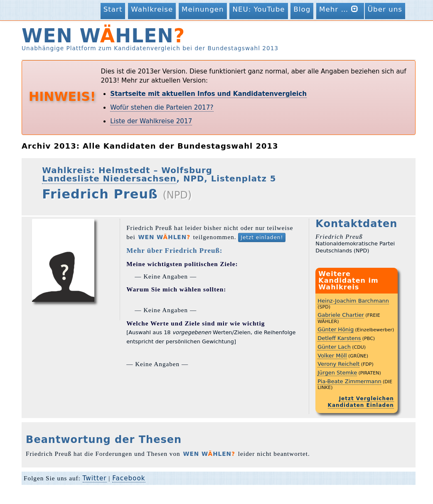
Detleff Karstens (339, 338)
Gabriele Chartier (341, 315)
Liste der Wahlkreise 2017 (151, 121)
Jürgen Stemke (337, 373)
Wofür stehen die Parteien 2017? (162, 108)
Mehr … (340, 9)
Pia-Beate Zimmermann (349, 381)
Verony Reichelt (338, 364)
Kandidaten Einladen (361, 405)
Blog (302, 9)
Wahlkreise (152, 9)
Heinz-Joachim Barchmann (353, 301)
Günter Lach (334, 347)
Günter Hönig (336, 329)
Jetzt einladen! (262, 237)
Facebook (129, 478)
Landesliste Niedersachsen (109, 179)
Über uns (385, 9)
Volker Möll (332, 356)
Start (113, 9)
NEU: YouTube (258, 9)
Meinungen (203, 9)
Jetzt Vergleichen (367, 399)
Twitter (95, 478)
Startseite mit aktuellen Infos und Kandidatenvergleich (208, 94)
